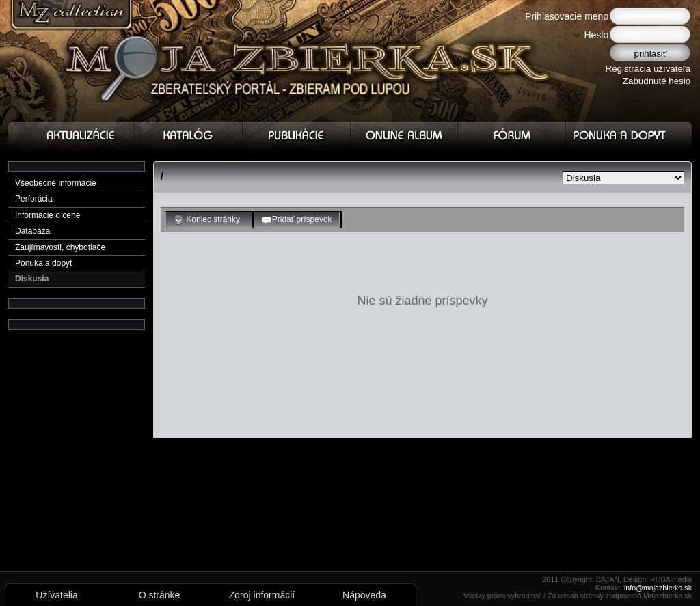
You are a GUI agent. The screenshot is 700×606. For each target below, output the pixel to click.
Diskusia (32, 279)
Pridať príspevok (297, 220)
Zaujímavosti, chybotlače (60, 247)
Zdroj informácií (262, 595)
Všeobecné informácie (56, 183)
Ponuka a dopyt (43, 263)
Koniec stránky (209, 220)
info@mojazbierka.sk (658, 588)
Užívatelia (56, 595)
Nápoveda (364, 595)
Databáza (32, 231)
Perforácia (34, 199)
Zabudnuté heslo (657, 81)
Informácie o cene (48, 215)
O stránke (160, 595)
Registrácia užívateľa (648, 69)
